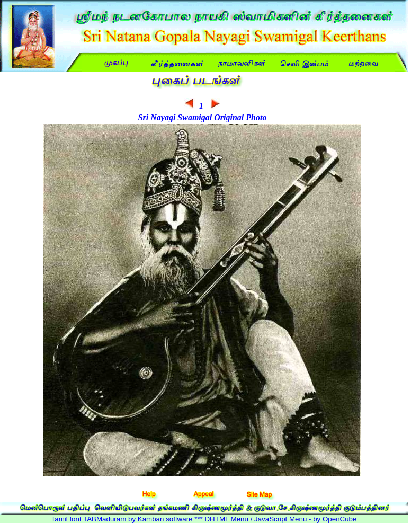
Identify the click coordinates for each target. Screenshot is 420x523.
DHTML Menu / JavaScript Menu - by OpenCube (280, 519)
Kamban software (165, 519)
